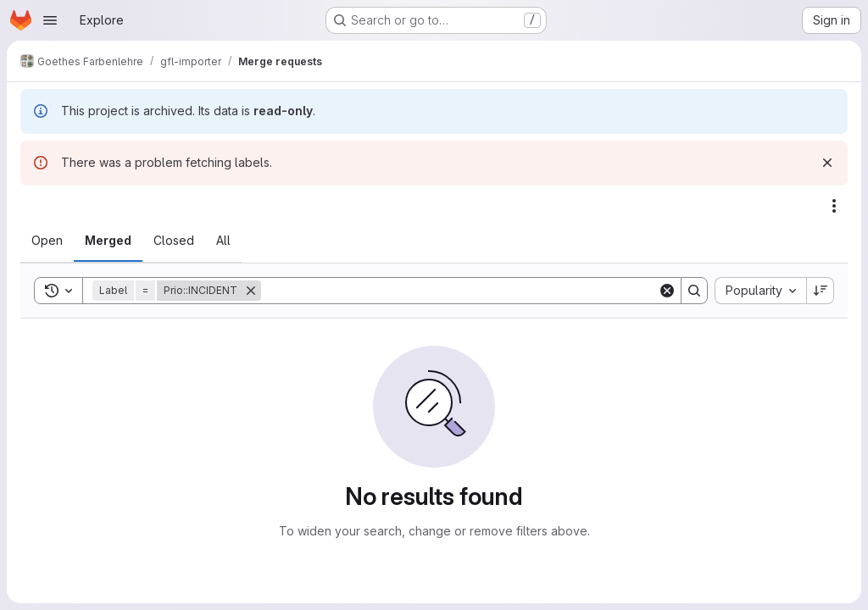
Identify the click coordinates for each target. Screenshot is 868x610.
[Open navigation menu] (50, 20)
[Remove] (251, 291)
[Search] (459, 291)
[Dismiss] (827, 163)
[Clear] (667, 291)
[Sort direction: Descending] (821, 291)
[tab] (47, 241)
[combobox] (760, 291)
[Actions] (834, 206)
